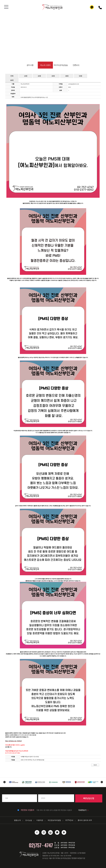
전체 (12, 76)
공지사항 (30, 65)
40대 (67, 76)
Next (102, 782)
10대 (26, 76)
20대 (39, 76)
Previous (4, 782)
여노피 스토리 (45, 65)
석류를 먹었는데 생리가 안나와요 (30, 757)
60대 (12, 80)
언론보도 (76, 65)
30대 (53, 76)
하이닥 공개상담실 (61, 65)
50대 (81, 76)
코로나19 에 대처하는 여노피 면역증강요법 (32, 760)
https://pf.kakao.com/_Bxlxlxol (13, 741)
